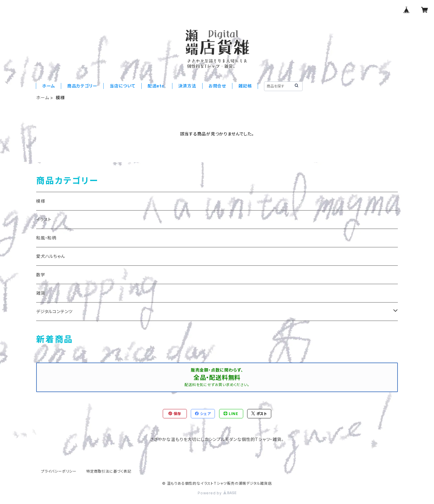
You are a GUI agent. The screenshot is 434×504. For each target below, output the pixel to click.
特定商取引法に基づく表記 (109, 471)
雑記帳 (245, 86)
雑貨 (41, 293)
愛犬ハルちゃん (51, 256)
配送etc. (157, 86)
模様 (41, 201)
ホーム (49, 86)
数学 (41, 275)
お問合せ (217, 86)
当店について (123, 86)
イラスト (44, 219)
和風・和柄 (46, 238)
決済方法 (187, 86)
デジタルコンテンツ (54, 311)
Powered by (217, 493)
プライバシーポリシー (59, 471)
